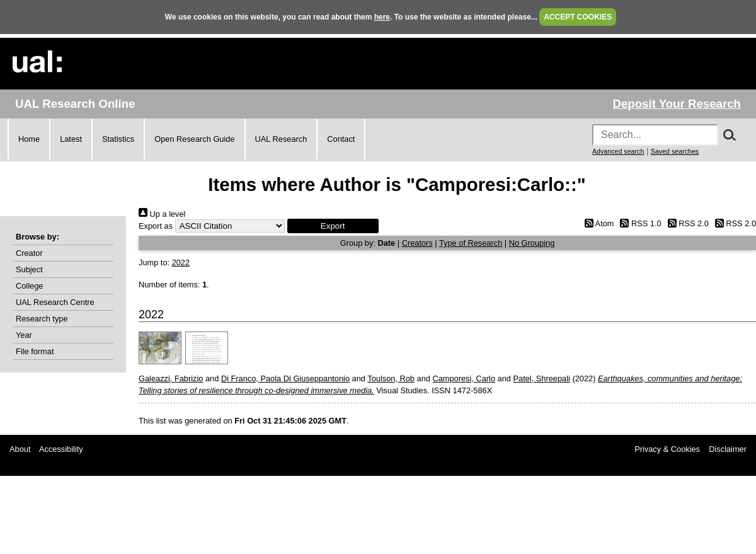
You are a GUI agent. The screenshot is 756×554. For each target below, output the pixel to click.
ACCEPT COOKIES (578, 17)
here (382, 17)
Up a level (162, 214)
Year (24, 335)
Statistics (118, 139)
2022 (181, 263)
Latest (71, 139)
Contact (341, 139)
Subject (29, 269)
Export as (156, 226)
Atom (597, 223)
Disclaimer (728, 449)
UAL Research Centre (55, 302)
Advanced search (618, 151)
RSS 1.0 (639, 223)
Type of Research (471, 243)
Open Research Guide (194, 139)
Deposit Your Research (677, 104)
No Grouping (532, 243)
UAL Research (281, 139)
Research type (42, 319)
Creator (29, 253)
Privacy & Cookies (667, 449)
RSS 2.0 (686, 223)
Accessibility (61, 449)
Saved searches (675, 151)
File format (35, 351)
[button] (333, 226)
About (20, 449)
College (29, 286)
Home (29, 139)
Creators (417, 243)
